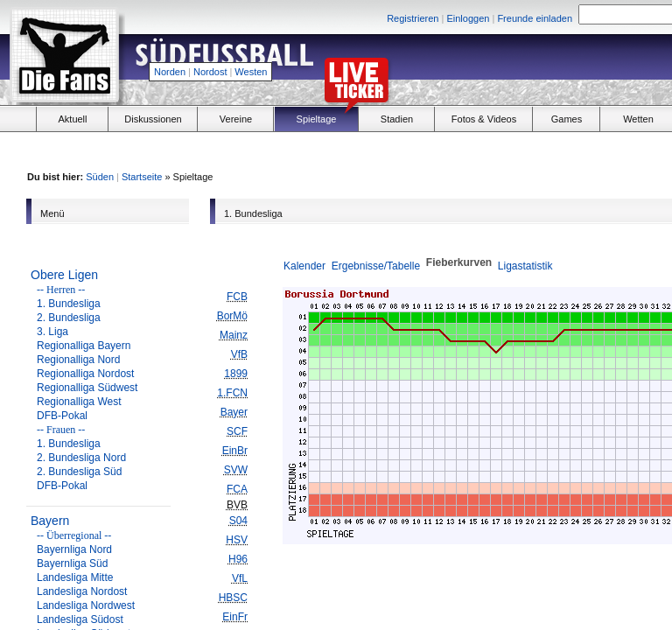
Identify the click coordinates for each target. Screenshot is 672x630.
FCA (237, 489)
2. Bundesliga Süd (79, 472)
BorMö (232, 316)
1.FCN (232, 393)
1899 (236, 374)
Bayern (50, 521)
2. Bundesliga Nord (81, 458)
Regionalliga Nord (78, 360)
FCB (237, 297)
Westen (251, 72)
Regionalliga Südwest (87, 388)
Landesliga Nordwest (86, 605)
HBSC (233, 598)
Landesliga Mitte (75, 577)
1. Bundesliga (69, 304)
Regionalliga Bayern (84, 346)
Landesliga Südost (80, 619)
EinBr (235, 451)
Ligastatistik (525, 266)
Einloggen (468, 18)
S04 (238, 521)
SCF (237, 431)
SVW (236, 470)
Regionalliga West (79, 402)
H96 (238, 559)
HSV (237, 540)
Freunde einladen (535, 18)
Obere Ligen (64, 275)
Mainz (234, 335)
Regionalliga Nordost (85, 374)
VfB (239, 354)
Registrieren (413, 18)
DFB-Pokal (62, 416)
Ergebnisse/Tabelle (376, 266)
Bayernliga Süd (72, 563)
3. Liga (52, 332)
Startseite (142, 177)
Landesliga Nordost (82, 591)
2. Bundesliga (69, 318)
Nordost (210, 72)
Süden (100, 177)
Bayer (234, 412)
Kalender (304, 266)
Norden (170, 72)
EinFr (235, 617)
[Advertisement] (551, 150)
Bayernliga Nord (74, 549)
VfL (240, 578)
